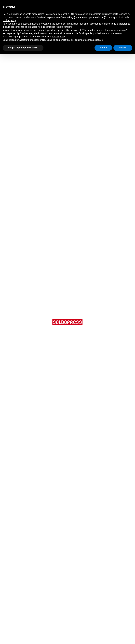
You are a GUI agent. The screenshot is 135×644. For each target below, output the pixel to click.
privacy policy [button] (58, 37)
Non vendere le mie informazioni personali (104, 30)
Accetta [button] (123, 48)
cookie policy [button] (9, 20)
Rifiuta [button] (103, 48)
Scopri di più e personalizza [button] (23, 48)
